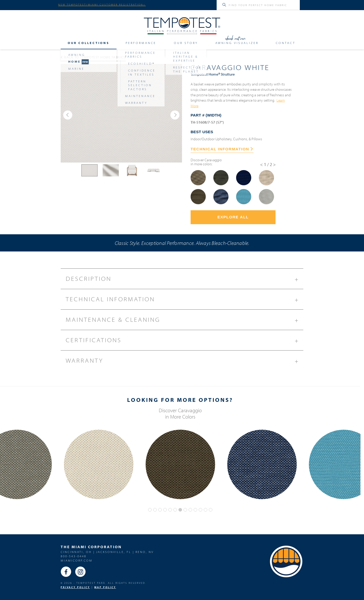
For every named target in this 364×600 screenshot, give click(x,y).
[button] (68, 115)
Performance (141, 43)
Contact (286, 43)
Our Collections (89, 43)
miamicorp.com (77, 560)
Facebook (66, 572)
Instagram (80, 572)
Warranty (185, 362)
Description (185, 281)
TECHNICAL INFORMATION (222, 149)
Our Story (186, 43)
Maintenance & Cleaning (185, 321)
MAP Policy (105, 587)
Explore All (233, 217)
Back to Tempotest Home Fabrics (93, 57)
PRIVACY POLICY (75, 587)
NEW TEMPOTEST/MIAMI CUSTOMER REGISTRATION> (102, 5)
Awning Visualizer (237, 43)
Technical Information (185, 301)
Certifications (185, 342)
